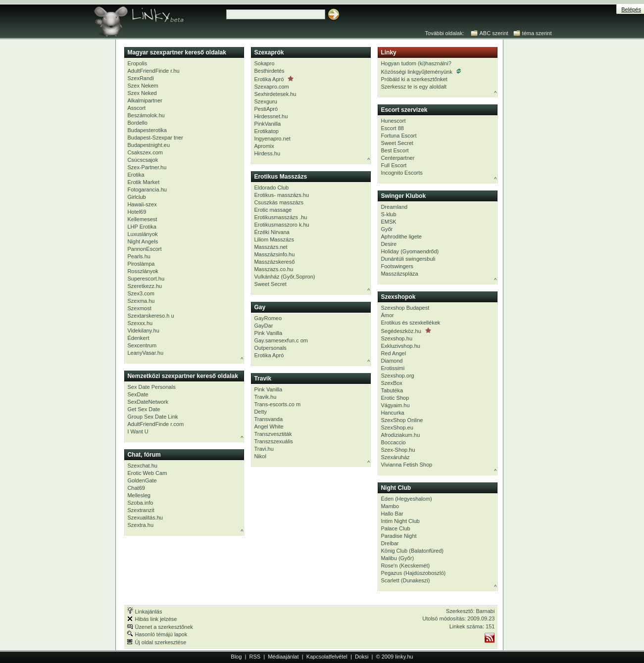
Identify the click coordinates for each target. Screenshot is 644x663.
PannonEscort (144, 249)
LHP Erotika (142, 227)
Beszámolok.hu (146, 115)
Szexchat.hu (142, 466)
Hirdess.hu (267, 153)
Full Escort (394, 165)
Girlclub (136, 197)
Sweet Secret (270, 284)
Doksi (362, 657)
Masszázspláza (399, 274)
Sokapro (264, 63)
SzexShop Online (402, 420)
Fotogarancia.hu (147, 189)
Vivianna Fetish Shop (406, 465)
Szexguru (265, 101)
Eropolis (137, 63)
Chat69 (136, 488)
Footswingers (397, 266)
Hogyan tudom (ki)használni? (416, 63)
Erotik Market (143, 182)
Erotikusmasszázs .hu (280, 217)
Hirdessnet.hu (271, 116)
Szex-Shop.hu (398, 450)
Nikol (260, 456)
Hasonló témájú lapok (157, 634)
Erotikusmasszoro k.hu (281, 225)
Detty (260, 412)
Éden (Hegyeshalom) (406, 499)
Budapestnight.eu (149, 145)
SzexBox (391, 383)
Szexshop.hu (396, 338)
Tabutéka (392, 390)
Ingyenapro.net (272, 139)
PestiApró (266, 109)
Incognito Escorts (401, 173)
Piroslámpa (141, 264)
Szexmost (139, 308)
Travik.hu (265, 397)
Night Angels (143, 241)
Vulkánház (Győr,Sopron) (284, 277)
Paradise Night (398, 536)
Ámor (387, 315)
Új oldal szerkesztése (157, 642)
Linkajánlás (145, 612)
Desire (389, 244)
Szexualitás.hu (145, 518)
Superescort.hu (146, 279)
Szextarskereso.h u (150, 316)
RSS (255, 657)
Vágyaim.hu (395, 405)
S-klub (388, 214)
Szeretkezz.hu (145, 286)
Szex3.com (141, 293)
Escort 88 (392, 128)
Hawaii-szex (142, 204)
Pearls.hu (139, 256)
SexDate (138, 394)
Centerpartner (397, 158)
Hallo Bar (392, 514)
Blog (236, 657)
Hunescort (393, 121)
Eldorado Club (271, 188)
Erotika (136, 175)
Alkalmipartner (145, 100)
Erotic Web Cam (147, 473)
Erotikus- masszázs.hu (281, 195)
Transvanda (268, 419)
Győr (387, 229)
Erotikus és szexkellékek (410, 323)
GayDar (263, 326)
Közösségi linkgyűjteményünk (421, 71)
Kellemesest (142, 219)
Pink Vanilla (268, 333)
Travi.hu (264, 449)
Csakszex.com (145, 152)
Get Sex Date (144, 409)
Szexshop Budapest (405, 308)
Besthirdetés (269, 71)
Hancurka (392, 413)
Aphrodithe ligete (401, 237)
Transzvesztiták (273, 434)
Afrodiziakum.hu (400, 435)
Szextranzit (141, 510)
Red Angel (393, 353)
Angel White (269, 426)
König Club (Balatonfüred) (412, 551)
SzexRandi (140, 78)
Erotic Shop (395, 398)
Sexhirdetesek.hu (275, 94)
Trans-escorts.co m (277, 404)
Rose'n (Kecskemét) (405, 566)
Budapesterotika (147, 130)
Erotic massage (273, 210)
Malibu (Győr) (397, 558)
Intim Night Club (400, 521)
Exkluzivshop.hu (400, 346)
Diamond (392, 361)
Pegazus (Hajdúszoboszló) (413, 573)
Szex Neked (142, 93)
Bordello (137, 123)
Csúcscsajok (143, 160)
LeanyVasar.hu (145, 353)
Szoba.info (140, 503)
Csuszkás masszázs (279, 202)
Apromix (264, 146)
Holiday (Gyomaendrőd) (410, 251)
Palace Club (395, 528)
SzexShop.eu (397, 427)
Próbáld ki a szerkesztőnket (414, 79)
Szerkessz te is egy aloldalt (414, 87)
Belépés (631, 9)
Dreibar (390, 543)
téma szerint (537, 33)
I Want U (138, 431)
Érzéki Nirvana (272, 232)
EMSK (388, 222)
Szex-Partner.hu (147, 167)
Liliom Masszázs (274, 239)
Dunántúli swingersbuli (408, 259)
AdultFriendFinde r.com (155, 424)
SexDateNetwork (148, 402)
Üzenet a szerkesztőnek (160, 627)
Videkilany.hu (143, 331)
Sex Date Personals (151, 387)
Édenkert (138, 338)
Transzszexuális (273, 441)
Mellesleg (139, 495)
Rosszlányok (143, 271)
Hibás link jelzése (152, 619)
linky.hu (404, 657)
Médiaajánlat (283, 657)
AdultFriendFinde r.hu (153, 71)
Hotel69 (137, 212)
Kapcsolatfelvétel (327, 657)
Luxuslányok (142, 234)
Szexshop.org (397, 376)
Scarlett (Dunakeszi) (405, 580)
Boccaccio (393, 442)
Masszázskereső (274, 262)
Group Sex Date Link (152, 417)
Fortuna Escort (398, 136)
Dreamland (394, 207)
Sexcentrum (142, 345)
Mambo (390, 506)
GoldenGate (142, 480)
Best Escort (395, 150)
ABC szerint (494, 33)
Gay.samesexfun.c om (281, 340)
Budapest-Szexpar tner (155, 138)
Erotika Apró (274, 79)
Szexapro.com (271, 87)
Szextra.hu (140, 525)
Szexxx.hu (140, 323)
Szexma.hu (141, 301)
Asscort (136, 108)
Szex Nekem (143, 86)
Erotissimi (393, 368)
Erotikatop (266, 131)
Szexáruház (395, 457)
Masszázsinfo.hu (274, 254)
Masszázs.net (271, 247)
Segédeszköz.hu (406, 331)
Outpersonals (270, 348)
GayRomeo (268, 318)
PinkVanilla (267, 124)
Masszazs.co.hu (273, 269)
